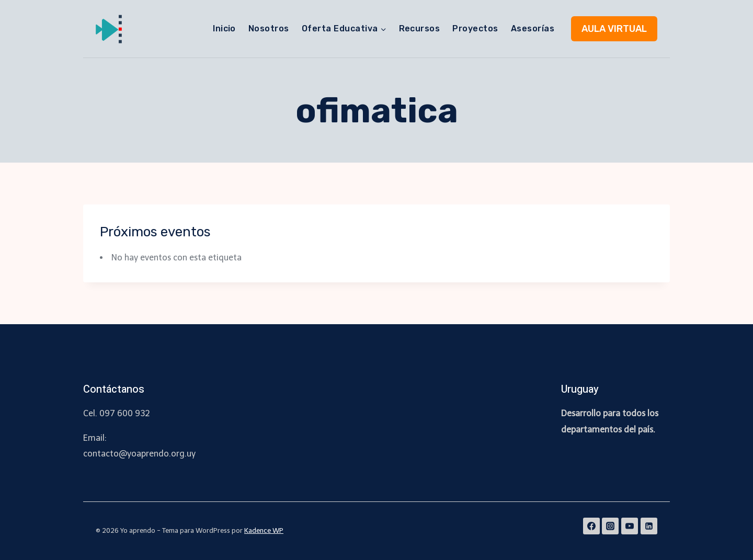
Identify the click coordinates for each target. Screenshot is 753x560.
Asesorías (533, 28)
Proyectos (475, 28)
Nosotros (269, 28)
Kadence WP (264, 530)
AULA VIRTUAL (614, 29)
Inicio (224, 28)
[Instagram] (610, 526)
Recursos (420, 28)
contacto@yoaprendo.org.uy (139, 454)
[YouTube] (630, 526)
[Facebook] (591, 526)
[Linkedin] (649, 526)
